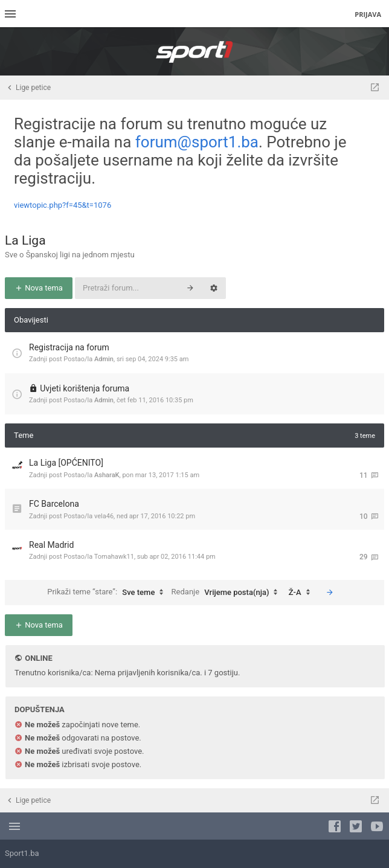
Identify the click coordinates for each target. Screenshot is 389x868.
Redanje (228, 593)
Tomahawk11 (114, 557)
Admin (104, 359)
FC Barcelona (54, 504)
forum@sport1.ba (197, 142)
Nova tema (39, 288)
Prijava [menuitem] (368, 14)
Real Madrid (51, 545)
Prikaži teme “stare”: (108, 593)
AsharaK (107, 475)
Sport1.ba (22, 853)
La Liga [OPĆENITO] (66, 463)
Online (38, 658)
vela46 (104, 516)
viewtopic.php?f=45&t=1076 (63, 205)
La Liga (25, 240)
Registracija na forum (69, 347)
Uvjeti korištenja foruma (85, 388)
